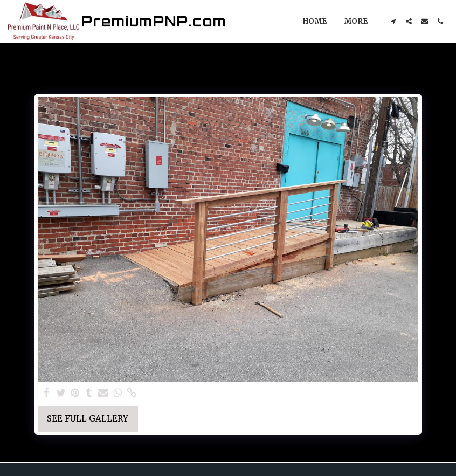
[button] (393, 21)
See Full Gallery (88, 419)
